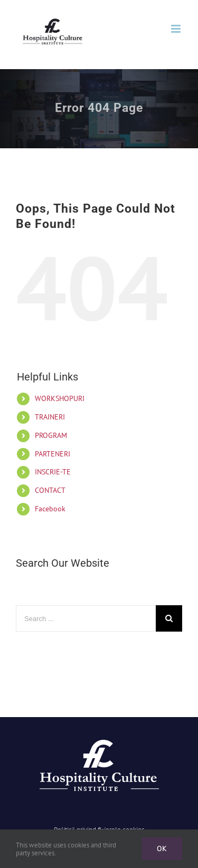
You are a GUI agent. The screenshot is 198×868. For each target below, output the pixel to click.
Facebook (50, 509)
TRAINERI (50, 417)
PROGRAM (51, 435)
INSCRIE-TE (53, 472)
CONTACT (50, 490)
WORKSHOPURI (60, 398)
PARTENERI (53, 454)
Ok (162, 849)
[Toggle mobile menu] (177, 29)
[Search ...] (86, 618)
